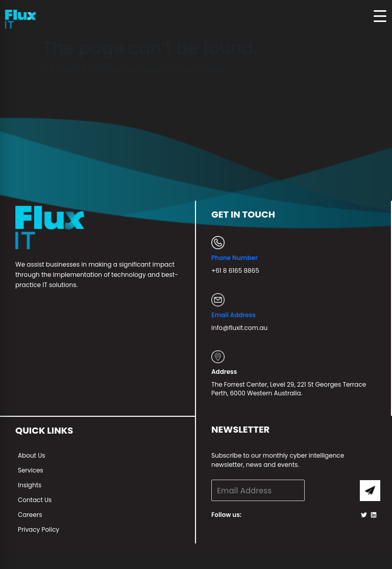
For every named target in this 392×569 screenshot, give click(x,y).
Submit (370, 491)
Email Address (234, 315)
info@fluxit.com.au (239, 328)
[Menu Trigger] (380, 16)
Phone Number (235, 258)
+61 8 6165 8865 (235, 270)
